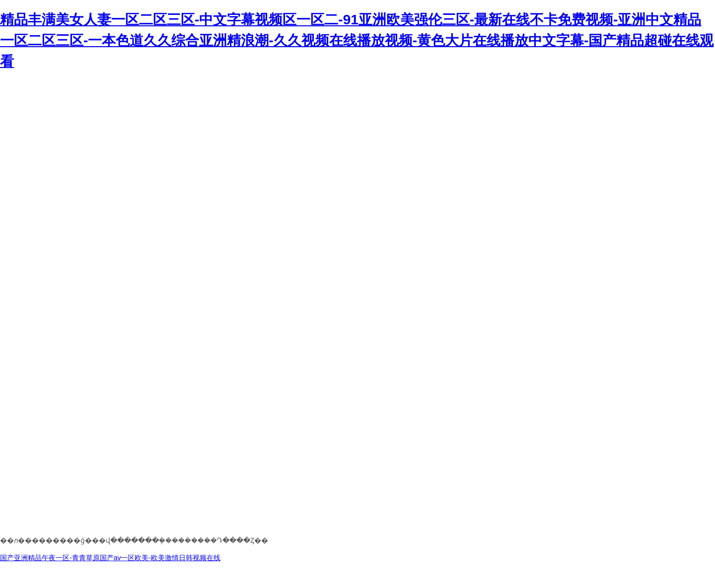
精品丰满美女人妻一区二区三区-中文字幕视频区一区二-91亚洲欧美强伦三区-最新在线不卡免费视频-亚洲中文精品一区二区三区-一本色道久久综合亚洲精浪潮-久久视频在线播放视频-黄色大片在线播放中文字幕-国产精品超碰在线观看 (357, 40)
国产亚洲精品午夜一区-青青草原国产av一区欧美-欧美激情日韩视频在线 (110, 558)
